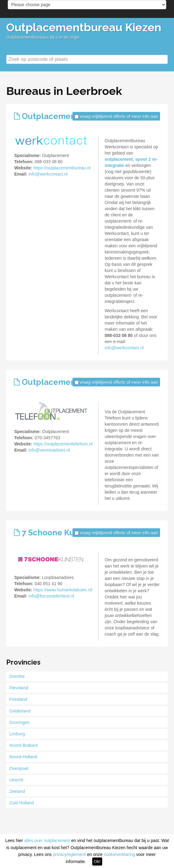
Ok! (97, 862)
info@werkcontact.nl (48, 174)
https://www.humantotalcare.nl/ (63, 590)
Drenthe (17, 676)
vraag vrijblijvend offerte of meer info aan (119, 116)
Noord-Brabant (24, 745)
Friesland (18, 699)
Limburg (17, 734)
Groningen (19, 722)
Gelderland (20, 711)
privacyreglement (70, 854)
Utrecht (16, 780)
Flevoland (19, 688)
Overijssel (19, 768)
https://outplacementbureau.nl (62, 168)
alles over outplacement (47, 840)
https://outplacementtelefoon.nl (63, 444)
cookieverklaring (119, 854)
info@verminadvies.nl (49, 450)
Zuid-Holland (22, 803)
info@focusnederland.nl (51, 596)
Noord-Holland (23, 757)
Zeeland (17, 791)
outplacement (119, 159)
